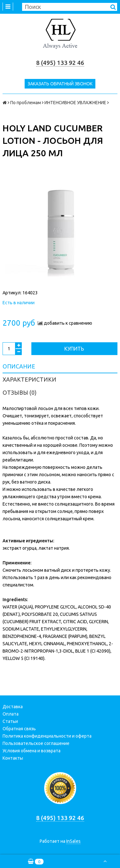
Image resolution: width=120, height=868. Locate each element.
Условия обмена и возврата (32, 751)
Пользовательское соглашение (36, 743)
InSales (73, 841)
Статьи (10, 721)
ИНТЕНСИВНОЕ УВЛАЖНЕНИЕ (75, 103)
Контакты (13, 758)
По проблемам (26, 103)
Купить (74, 349)
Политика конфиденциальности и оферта (47, 736)
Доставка (13, 707)
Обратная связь (19, 729)
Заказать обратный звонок (60, 84)
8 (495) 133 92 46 (60, 63)
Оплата (11, 714)
